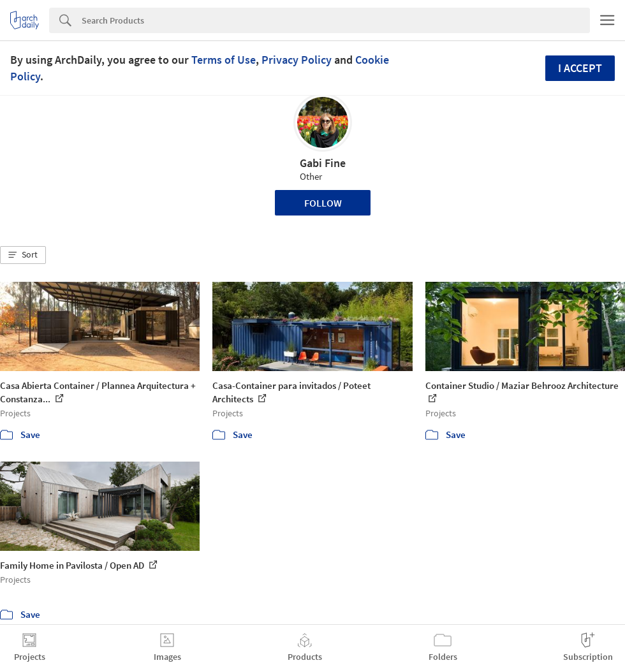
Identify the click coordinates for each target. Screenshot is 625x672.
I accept (580, 68)
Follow (323, 203)
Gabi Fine (323, 163)
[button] (23, 255)
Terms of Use (224, 60)
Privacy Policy (297, 60)
